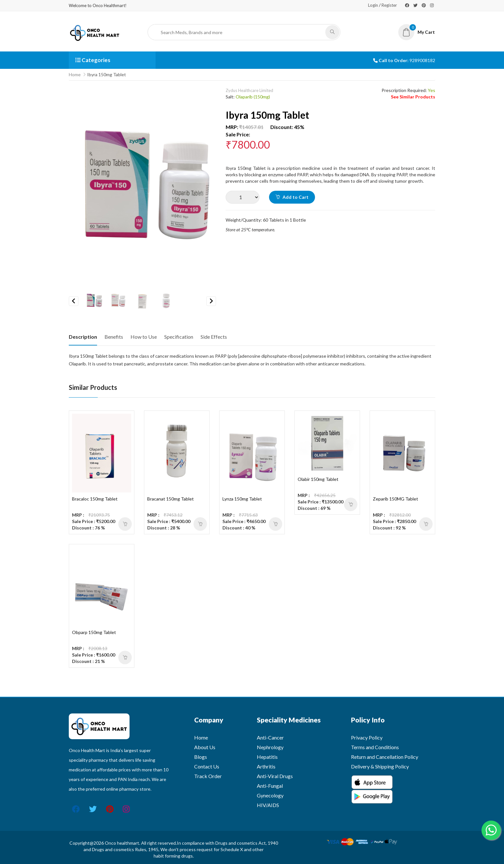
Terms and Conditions (375, 747)
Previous (74, 301)
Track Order (208, 776)
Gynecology (270, 795)
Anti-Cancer (270, 737)
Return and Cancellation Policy (385, 757)
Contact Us (207, 766)
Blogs (201, 757)
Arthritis (266, 766)
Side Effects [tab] (214, 337)
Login (373, 5)
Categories (93, 60)
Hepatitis (267, 757)
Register (389, 5)
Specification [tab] (179, 337)
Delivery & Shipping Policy (380, 766)
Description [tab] (83, 337)
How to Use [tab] (144, 337)
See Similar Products (413, 97)
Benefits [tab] (114, 337)
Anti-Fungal (270, 786)
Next (211, 301)
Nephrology (270, 747)
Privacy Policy (367, 737)
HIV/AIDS (268, 805)
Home (75, 74)
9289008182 (422, 60)
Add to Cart (292, 197)
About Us (205, 747)
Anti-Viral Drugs (275, 776)
